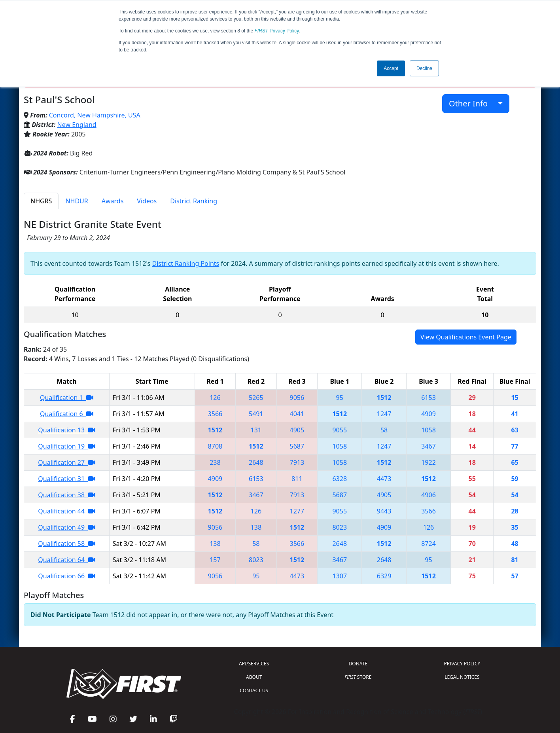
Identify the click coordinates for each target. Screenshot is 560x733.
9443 (384, 511)
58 (384, 430)
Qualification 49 (66, 527)
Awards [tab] (113, 201)
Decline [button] (424, 68)
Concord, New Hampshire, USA (95, 115)
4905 (297, 430)
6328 (340, 479)
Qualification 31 (66, 479)
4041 (297, 414)
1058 (429, 430)
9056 (297, 398)
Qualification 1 (67, 398)
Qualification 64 (66, 560)
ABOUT (254, 677)
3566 (215, 414)
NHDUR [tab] (77, 201)
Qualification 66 (66, 576)
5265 (256, 398)
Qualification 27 (66, 462)
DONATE (358, 664)
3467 (429, 446)
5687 (297, 446)
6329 (384, 576)
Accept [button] (391, 68)
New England (77, 125)
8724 (429, 544)
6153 (429, 398)
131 (256, 430)
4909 (429, 414)
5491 (256, 414)
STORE (358, 677)
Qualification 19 (66, 446)
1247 (384, 414)
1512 (384, 398)
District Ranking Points (185, 263)
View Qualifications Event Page (466, 337)
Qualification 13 (66, 430)
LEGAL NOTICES (462, 677)
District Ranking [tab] (194, 201)
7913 (297, 462)
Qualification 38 (66, 495)
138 (256, 527)
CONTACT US (254, 690)
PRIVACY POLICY (462, 664)
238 (215, 462)
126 (215, 398)
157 (215, 560)
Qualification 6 (67, 414)
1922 (429, 462)
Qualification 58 (66, 544)
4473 (384, 479)
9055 (340, 430)
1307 (340, 576)
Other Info (472, 103)
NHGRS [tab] (41, 201)
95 (340, 398)
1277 (297, 511)
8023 (340, 527)
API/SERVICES (254, 664)
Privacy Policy (277, 31)
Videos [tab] (147, 201)
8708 (215, 446)
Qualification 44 (66, 511)
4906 (429, 495)
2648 (256, 462)
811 (297, 479)
